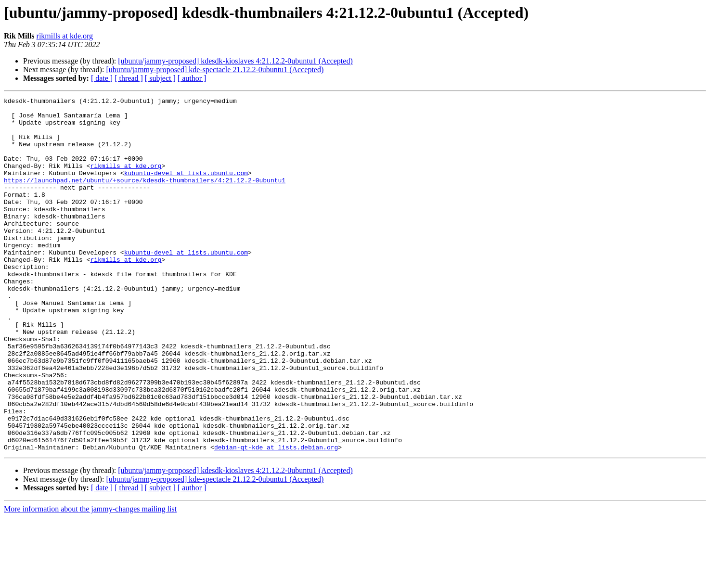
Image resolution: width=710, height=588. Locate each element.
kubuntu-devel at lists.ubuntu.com (186, 189)
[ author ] (192, 78)
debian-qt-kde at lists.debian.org (276, 518)
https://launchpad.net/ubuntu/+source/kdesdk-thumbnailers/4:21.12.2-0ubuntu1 (145, 197)
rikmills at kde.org (65, 36)
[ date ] (102, 78)
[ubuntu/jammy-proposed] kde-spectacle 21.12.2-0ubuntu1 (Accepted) (215, 70)
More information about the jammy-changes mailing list (90, 580)
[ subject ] (160, 78)
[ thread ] (129, 78)
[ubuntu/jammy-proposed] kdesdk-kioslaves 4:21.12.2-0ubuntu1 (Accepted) (235, 61)
